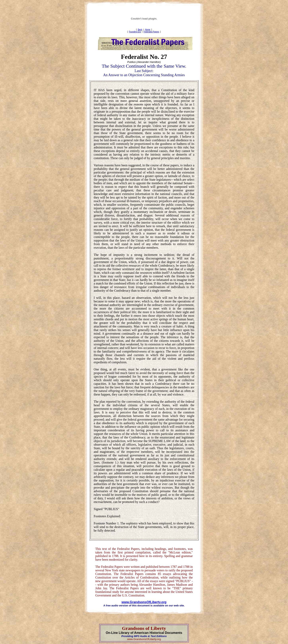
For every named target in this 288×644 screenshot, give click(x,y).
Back (140, 30)
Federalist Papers (151, 32)
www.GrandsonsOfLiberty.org (144, 602)
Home (148, 30)
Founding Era (135, 32)
